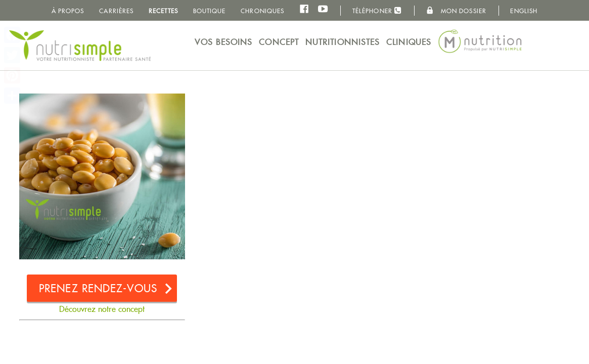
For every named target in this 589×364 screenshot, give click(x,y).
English (524, 11)
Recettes (163, 11)
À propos (68, 11)
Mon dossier (456, 11)
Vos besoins (223, 42)
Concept (279, 42)
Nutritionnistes (343, 42)
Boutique (210, 11)
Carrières (116, 11)
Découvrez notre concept (102, 309)
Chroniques (262, 11)
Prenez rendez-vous (98, 288)
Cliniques (409, 42)
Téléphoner (377, 10)
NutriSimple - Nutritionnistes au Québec (80, 45)
